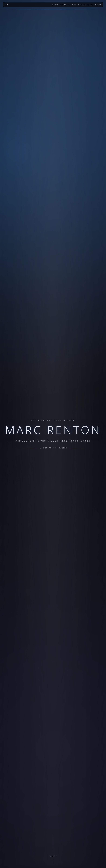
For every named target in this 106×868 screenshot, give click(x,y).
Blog (90, 5)
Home (55, 5)
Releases (65, 5)
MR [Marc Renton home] (7, 4)
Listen (82, 5)
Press (98, 5)
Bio (74, 5)
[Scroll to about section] (53, 860)
